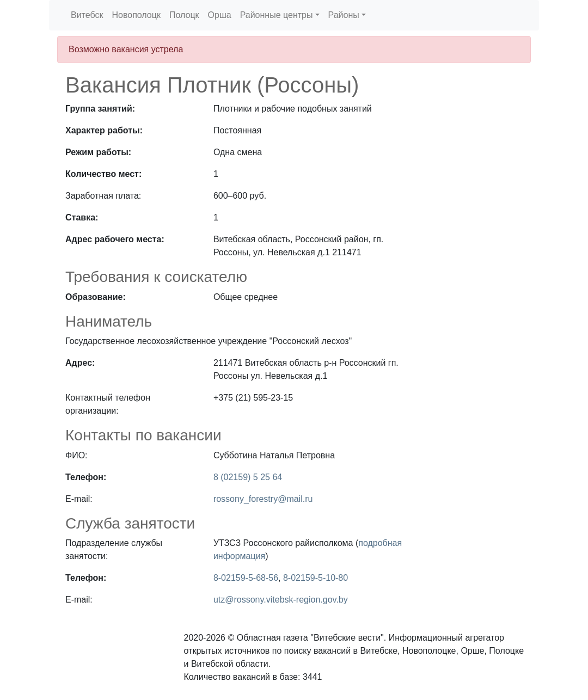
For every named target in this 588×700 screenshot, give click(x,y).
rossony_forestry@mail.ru (263, 499)
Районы (344, 15)
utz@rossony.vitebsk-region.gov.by (281, 600)
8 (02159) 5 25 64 (248, 477)
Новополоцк (136, 15)
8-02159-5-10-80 (316, 578)
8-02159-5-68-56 (246, 578)
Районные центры (277, 15)
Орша (220, 15)
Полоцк (184, 15)
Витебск (87, 15)
